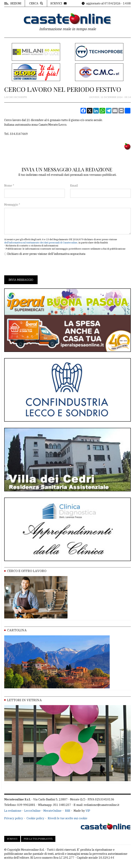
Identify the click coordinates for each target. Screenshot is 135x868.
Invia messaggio (21, 280)
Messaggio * (12, 205)
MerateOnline (52, 811)
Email (74, 185)
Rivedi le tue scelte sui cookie (68, 818)
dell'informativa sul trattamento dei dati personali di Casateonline (41, 243)
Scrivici (12, 839)
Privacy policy (14, 818)
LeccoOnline (32, 811)
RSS (68, 811)
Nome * (9, 185)
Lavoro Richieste (16, 97)
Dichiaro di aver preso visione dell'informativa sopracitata (46, 254)
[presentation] (31, 266)
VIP (88, 811)
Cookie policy (35, 818)
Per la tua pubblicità (38, 839)
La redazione (13, 811)
